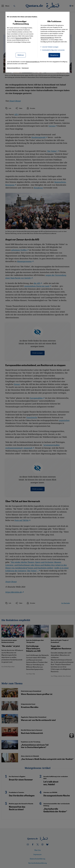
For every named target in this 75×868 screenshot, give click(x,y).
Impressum (25, 68)
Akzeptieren (54, 55)
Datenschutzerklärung (22, 38)
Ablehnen (21, 55)
